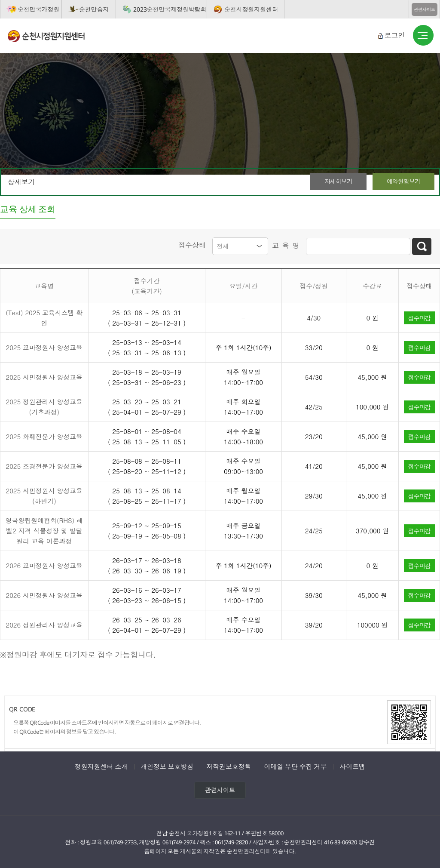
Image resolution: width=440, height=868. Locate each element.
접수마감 (419, 317)
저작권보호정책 (229, 766)
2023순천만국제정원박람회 (170, 9)
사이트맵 (352, 766)
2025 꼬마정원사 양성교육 (44, 347)
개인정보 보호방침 (167, 766)
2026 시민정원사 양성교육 (44, 595)
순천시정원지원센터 (251, 9)
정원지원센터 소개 (101, 766)
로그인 (394, 35)
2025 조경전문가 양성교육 (44, 466)
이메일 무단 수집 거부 (296, 766)
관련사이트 (425, 9)
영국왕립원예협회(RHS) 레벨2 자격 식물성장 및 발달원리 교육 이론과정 (44, 530)
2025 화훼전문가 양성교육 (44, 436)
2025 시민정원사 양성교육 (44, 377)
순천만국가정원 (38, 9)
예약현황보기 (403, 181)
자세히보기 (338, 181)
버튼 (423, 36)
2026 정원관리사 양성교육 (44, 624)
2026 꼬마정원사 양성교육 (44, 565)
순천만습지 (94, 9)
